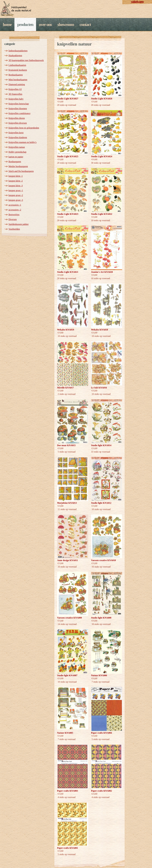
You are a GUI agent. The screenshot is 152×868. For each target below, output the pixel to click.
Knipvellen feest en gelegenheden (24, 128)
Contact (85, 24)
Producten (25, 24)
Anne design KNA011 (68, 560)
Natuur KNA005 (65, 733)
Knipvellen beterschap (19, 104)
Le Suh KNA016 (99, 388)
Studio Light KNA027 (68, 99)
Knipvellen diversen (18, 123)
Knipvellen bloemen (18, 109)
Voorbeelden (14, 229)
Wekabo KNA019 (66, 330)
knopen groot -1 (16, 190)
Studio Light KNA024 (102, 156)
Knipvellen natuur (17, 147)
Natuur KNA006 (99, 675)
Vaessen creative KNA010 (103, 560)
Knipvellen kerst (16, 133)
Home (7, 24)
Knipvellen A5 (15, 89)
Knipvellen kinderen (18, 137)
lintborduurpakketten (18, 51)
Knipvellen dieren (17, 118)
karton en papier (16, 157)
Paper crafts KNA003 (68, 791)
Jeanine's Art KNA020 (102, 272)
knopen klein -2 (16, 181)
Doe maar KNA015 (66, 445)
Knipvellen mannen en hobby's (22, 142)
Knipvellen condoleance (19, 113)
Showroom (66, 24)
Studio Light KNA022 (102, 214)
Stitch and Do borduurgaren (21, 171)
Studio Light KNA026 (102, 99)
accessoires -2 (15, 210)
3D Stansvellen (15, 94)
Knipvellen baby (16, 99)
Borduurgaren (15, 162)
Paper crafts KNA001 (68, 848)
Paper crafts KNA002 (101, 791)
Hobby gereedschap (17, 152)
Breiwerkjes (14, 215)
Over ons (45, 24)
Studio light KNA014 (101, 445)
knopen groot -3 (16, 200)
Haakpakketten (15, 55)
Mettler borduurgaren (18, 166)
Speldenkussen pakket (19, 224)
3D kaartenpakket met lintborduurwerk (26, 60)
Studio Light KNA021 (68, 272)
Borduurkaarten (16, 75)
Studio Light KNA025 (68, 156)
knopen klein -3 (16, 186)
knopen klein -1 (16, 176)
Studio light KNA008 (101, 618)
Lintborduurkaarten (17, 65)
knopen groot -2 (16, 195)
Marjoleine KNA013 (67, 503)
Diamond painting (17, 84)
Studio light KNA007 (67, 675)
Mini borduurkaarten (18, 80)
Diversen (13, 219)
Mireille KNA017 (65, 388)
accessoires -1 (15, 205)
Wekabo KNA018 (100, 330)
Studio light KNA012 (101, 503)
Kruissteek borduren (18, 70)
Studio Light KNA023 (68, 214)
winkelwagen (137, 2)
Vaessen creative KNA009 (69, 618)
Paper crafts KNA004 (101, 733)
